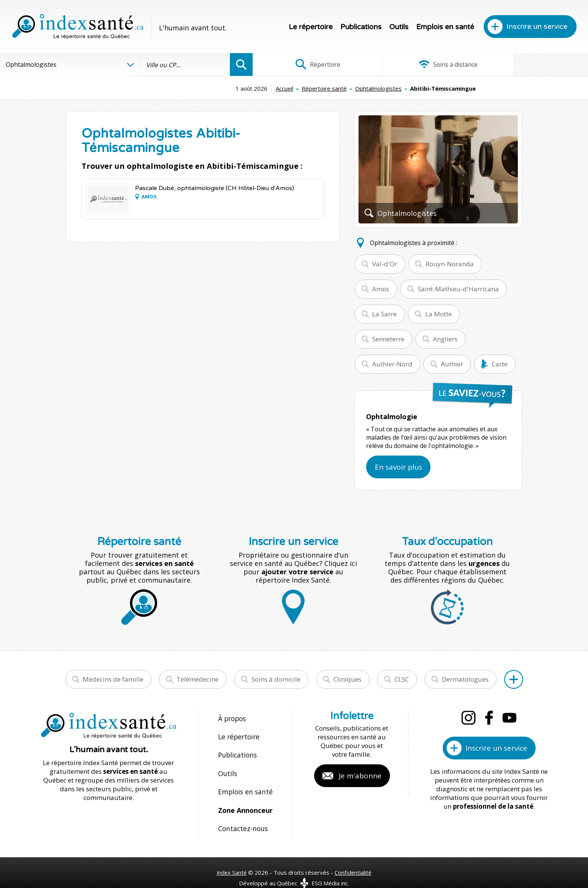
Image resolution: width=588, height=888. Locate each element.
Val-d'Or (385, 264)
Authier (452, 364)
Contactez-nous (241, 816)
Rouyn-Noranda (450, 264)
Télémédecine (197, 679)
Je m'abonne (360, 776)
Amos (381, 289)
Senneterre (388, 339)
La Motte (439, 314)
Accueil (223, 88)
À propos (232, 718)
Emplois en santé (445, 27)
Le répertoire (311, 27)
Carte (500, 364)
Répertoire (308, 64)
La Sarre (384, 314)
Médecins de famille (113, 679)
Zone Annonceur (245, 800)
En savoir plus (399, 467)
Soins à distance (420, 64)
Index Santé (231, 858)
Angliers (445, 339)
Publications (361, 27)
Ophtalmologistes (317, 88)
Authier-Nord (392, 364)
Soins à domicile (276, 679)
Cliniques (347, 679)
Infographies (532, 64)
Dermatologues (465, 679)
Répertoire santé (263, 88)
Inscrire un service (537, 27)
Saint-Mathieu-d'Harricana (458, 289)
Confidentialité (354, 858)
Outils (399, 27)
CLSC (402, 679)
